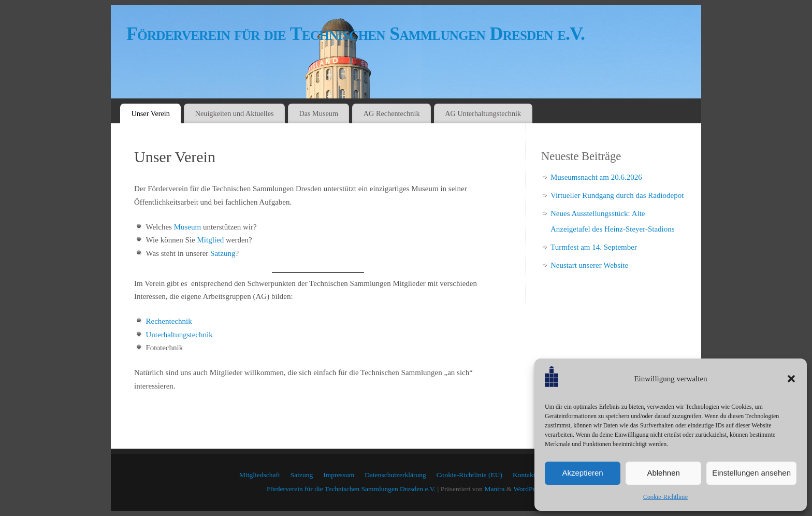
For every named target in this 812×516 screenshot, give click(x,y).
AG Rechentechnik (392, 113)
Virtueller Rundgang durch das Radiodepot (617, 195)
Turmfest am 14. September (594, 247)
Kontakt (524, 475)
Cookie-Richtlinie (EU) (469, 475)
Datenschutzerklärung (395, 475)
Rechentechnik (169, 321)
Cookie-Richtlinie (665, 497)
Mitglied (210, 240)
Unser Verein (150, 113)
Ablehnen (663, 473)
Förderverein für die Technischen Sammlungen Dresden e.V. (356, 34)
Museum (188, 227)
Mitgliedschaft (260, 475)
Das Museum (318, 113)
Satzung (223, 253)
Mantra (494, 489)
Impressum (339, 475)
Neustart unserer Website (589, 265)
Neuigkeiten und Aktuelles (235, 113)
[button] (791, 379)
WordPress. (529, 489)
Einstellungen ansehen (751, 473)
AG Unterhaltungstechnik (483, 113)
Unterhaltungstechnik (179, 335)
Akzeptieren (582, 473)
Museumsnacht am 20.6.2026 (596, 177)
